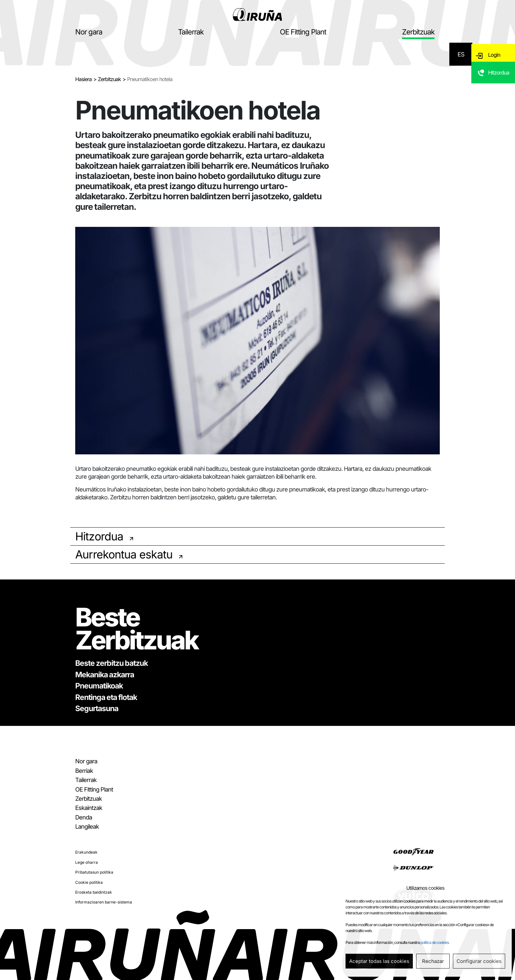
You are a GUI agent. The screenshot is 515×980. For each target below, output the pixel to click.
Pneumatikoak (99, 686)
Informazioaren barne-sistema (104, 902)
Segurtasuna (97, 708)
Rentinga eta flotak (106, 697)
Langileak (87, 827)
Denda (84, 817)
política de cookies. (435, 942)
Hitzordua (99, 536)
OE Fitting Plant (303, 32)
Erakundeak (86, 852)
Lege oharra (87, 862)
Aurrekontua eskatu (124, 554)
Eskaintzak (89, 808)
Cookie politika (89, 882)
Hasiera (83, 79)
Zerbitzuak (418, 32)
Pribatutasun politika (94, 872)
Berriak (84, 771)
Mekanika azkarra (105, 675)
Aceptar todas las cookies (379, 961)
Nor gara (89, 32)
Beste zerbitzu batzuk (112, 663)
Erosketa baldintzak (94, 892)
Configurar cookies (479, 961)
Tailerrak (191, 32)
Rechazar (433, 961)
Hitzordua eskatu (499, 81)
